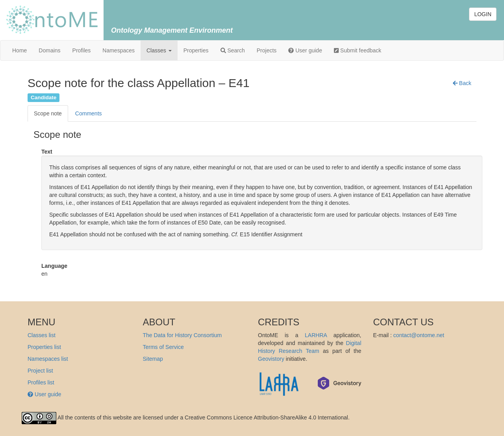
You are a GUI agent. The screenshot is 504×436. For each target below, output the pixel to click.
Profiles (82, 50)
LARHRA (316, 335)
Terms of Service (163, 347)
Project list (40, 371)
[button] (462, 83)
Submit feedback (358, 50)
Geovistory (271, 359)
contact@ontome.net (419, 335)
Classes (159, 50)
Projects (267, 50)
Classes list (42, 335)
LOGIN (483, 14)
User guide (305, 50)
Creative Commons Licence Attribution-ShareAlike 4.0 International (266, 417)
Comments (89, 113)
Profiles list (41, 382)
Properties (196, 50)
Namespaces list (48, 359)
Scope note (48, 113)
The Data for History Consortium (183, 335)
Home (19, 50)
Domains (49, 50)
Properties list (44, 347)
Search (233, 50)
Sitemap (153, 359)
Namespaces (119, 50)
